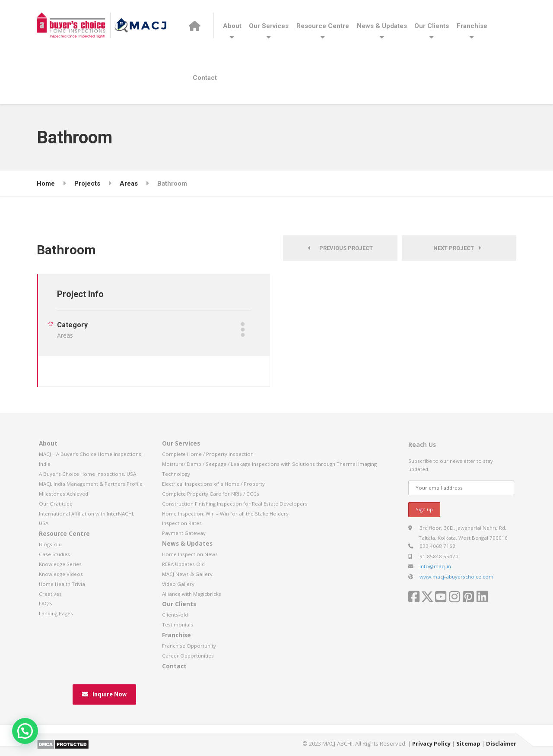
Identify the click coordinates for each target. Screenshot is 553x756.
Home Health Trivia (62, 584)
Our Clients (432, 26)
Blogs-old (50, 544)
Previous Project (340, 248)
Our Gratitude (56, 504)
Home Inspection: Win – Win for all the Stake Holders (225, 514)
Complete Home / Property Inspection (208, 454)
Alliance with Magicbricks (192, 594)
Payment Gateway (184, 533)
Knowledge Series (60, 564)
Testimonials (178, 625)
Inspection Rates (182, 523)
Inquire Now (104, 694)
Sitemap (468, 743)
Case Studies (54, 554)
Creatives (50, 594)
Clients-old (175, 615)
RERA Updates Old (183, 564)
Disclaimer (501, 743)
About (232, 26)
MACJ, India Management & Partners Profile (91, 484)
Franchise (472, 26)
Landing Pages (56, 613)
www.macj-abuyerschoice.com (456, 577)
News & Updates (382, 26)
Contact (205, 78)
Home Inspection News (190, 554)
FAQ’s (46, 603)
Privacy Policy (431, 743)
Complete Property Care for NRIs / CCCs (211, 494)
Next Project (457, 248)
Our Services (269, 26)
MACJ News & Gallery (187, 574)
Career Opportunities (188, 656)
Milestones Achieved (64, 494)
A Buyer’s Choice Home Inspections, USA (87, 474)
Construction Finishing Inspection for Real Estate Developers (235, 504)
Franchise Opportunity (189, 646)
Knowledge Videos (61, 574)
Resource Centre (323, 26)
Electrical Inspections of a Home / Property (213, 484)
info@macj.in (435, 566)
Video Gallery (178, 584)
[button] (25, 731)
